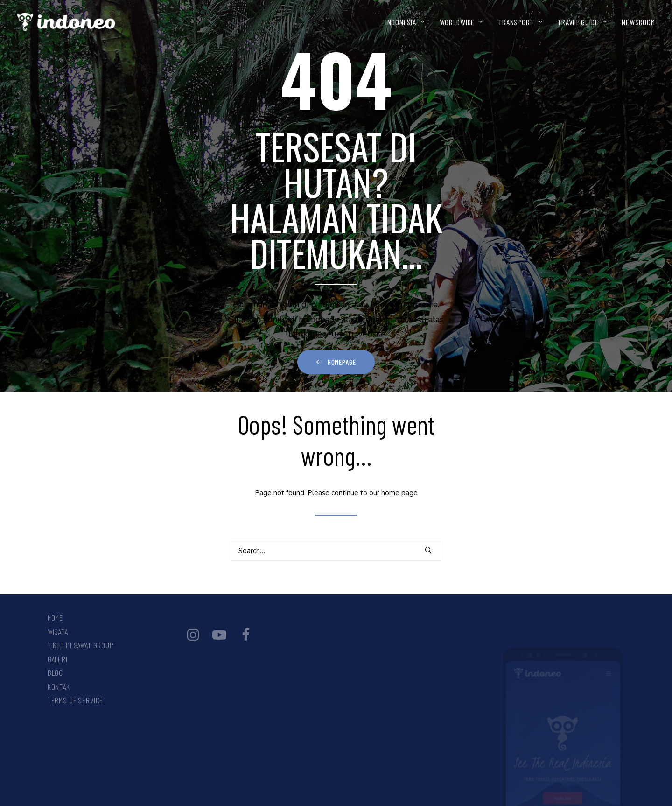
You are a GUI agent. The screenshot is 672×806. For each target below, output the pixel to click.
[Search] (336, 551)
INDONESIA (405, 22)
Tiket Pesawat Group (81, 645)
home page (399, 493)
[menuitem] (408, 22)
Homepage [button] (336, 362)
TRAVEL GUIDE (582, 22)
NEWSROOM (638, 22)
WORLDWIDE (462, 22)
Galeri (58, 659)
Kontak (59, 687)
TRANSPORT (520, 22)
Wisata (58, 631)
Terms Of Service (76, 700)
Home (55, 617)
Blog (55, 673)
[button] (428, 550)
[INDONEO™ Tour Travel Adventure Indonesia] (66, 22)
